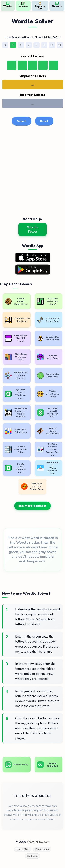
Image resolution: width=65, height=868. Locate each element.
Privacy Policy (42, 849)
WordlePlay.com (38, 842)
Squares (23, 5)
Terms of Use (23, 849)
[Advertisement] (32, 176)
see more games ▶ (32, 506)
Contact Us (33, 856)
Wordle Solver (33, 229)
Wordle (8, 5)
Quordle (57, 5)
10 (52, 45)
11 (60, 45)
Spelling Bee (40, 6)
